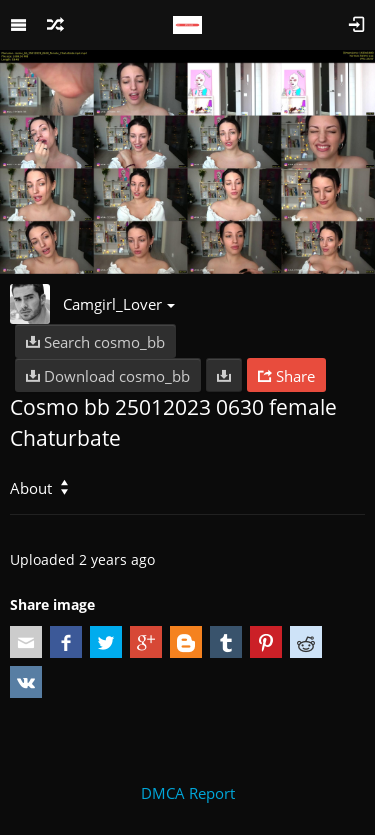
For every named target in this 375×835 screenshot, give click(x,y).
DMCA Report (188, 793)
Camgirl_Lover (119, 304)
